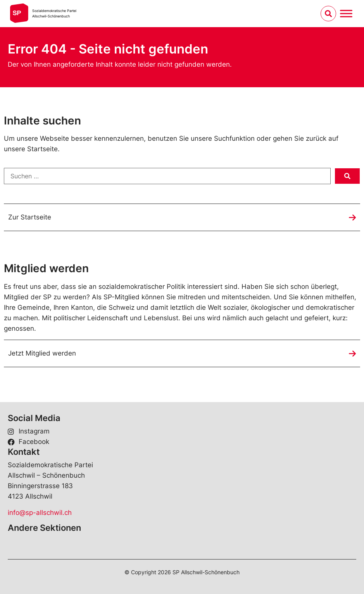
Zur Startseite (30, 217)
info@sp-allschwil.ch (40, 513)
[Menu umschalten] (346, 13)
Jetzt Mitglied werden (42, 353)
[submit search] (347, 176)
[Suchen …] (167, 176)
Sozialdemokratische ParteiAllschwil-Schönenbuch (54, 13)
